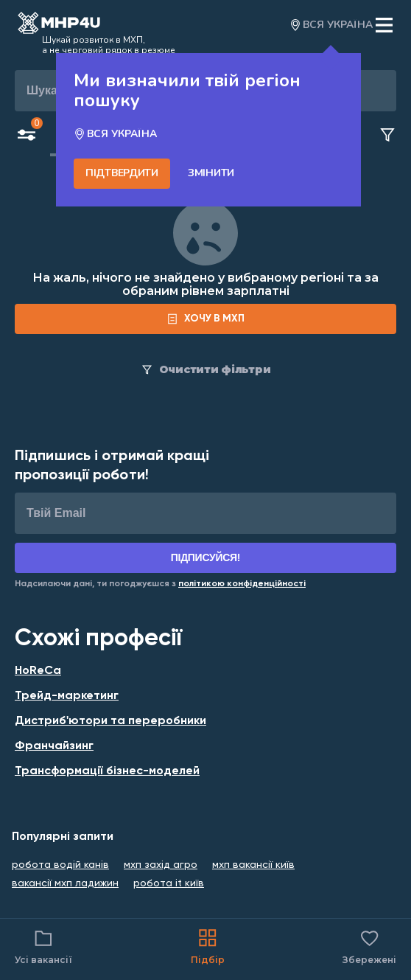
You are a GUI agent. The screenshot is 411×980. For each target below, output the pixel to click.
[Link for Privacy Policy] (242, 584)
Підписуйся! (206, 557)
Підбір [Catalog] (208, 946)
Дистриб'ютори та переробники (110, 721)
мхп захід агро (161, 865)
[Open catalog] (59, 25)
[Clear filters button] (387, 136)
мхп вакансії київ (253, 865)
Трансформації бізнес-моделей (107, 771)
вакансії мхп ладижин (65, 883)
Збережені (369, 946)
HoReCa (38, 671)
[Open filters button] (27, 136)
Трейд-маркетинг (67, 696)
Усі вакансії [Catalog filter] (43, 946)
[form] (205, 319)
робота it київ (169, 883)
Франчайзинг (54, 746)
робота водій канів (60, 865)
